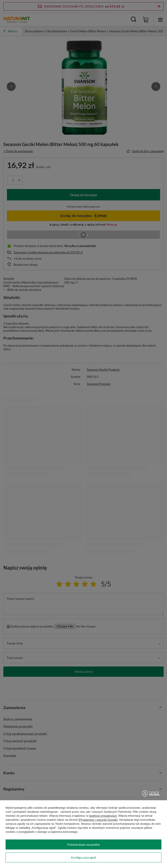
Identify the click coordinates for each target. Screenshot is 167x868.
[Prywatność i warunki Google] (98, 820)
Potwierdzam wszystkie (84, 844)
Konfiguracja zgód (83, 857)
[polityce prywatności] (103, 816)
